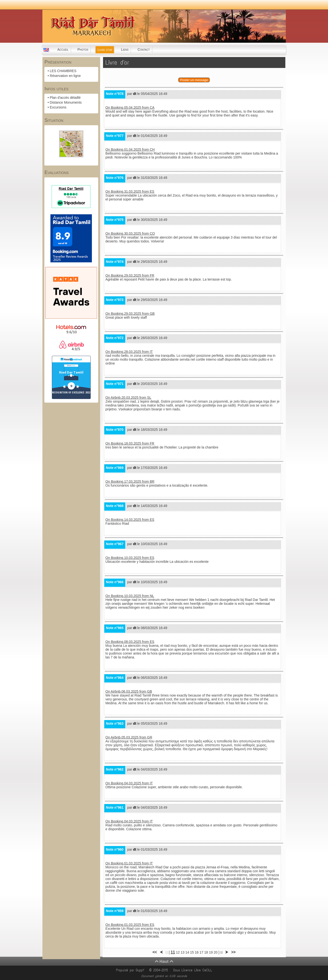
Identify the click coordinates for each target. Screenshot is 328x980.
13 (183, 952)
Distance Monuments (66, 102)
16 (197, 952)
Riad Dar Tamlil (71, 372)
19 (211, 952)
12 (178, 952)
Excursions (58, 107)
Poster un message (194, 80)
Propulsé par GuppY (131, 970)
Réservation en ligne (65, 76)
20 (216, 952)
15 (192, 952)
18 (206, 952)
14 (187, 952)
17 (201, 952)
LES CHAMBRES (63, 71)
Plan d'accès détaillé (65, 98)
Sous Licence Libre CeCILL (193, 970)
